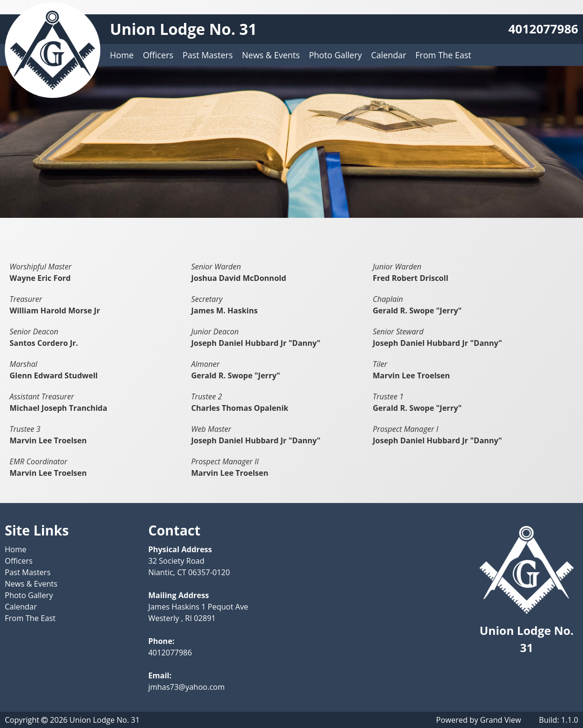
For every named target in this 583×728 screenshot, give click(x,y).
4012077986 (543, 29)
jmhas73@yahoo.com (186, 687)
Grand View (501, 720)
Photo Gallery (336, 55)
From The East (443, 55)
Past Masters (208, 55)
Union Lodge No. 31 (183, 29)
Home (122, 55)
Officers (158, 55)
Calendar (389, 55)
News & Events (271, 55)
